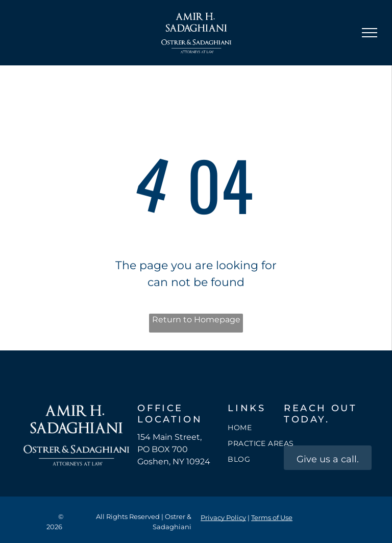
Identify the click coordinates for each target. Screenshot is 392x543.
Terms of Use (272, 517)
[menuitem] (264, 428)
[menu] (370, 33)
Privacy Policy (223, 517)
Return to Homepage (196, 320)
